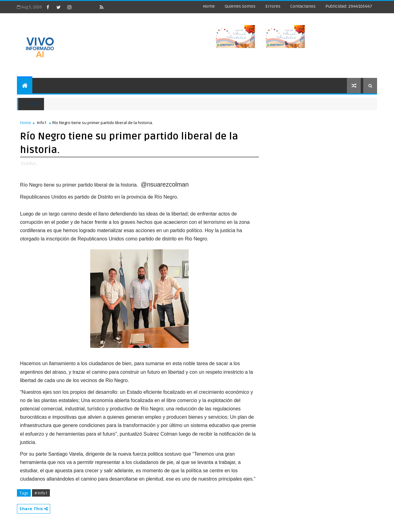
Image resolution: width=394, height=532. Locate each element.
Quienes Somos (240, 6)
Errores (273, 6)
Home (209, 6)
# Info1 (41, 493)
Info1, (31, 163)
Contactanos (303, 6)
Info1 (42, 123)
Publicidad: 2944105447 (349, 6)
